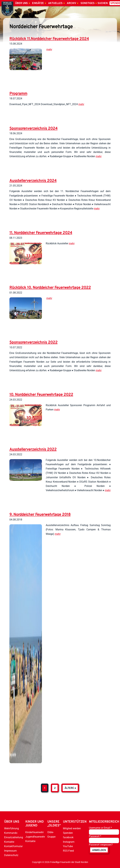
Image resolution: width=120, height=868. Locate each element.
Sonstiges (87, 3)
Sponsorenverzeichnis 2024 (33, 129)
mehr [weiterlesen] (49, 49)
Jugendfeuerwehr (35, 837)
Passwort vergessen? (101, 845)
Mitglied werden (72, 828)
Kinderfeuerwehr (35, 832)
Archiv (71, 3)
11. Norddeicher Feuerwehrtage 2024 (41, 233)
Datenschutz (11, 855)
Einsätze (38, 3)
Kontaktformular (13, 846)
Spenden (68, 833)
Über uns (21, 3)
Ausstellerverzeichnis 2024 (33, 181)
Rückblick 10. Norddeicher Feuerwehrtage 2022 (50, 288)
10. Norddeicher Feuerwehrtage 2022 (41, 395)
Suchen (103, 3)
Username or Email (100, 828)
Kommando (11, 833)
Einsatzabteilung (14, 837)
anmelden (99, 850)
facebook (68, 837)
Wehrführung (11, 828)
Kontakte (9, 842)
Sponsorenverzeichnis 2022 (33, 343)
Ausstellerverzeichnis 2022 (33, 450)
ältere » (70, 788)
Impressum (10, 851)
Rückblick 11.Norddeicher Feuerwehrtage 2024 (49, 39)
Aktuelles (55, 3)
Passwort (95, 836)
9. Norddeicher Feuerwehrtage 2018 (40, 515)
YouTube (68, 846)
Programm (18, 94)
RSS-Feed (68, 851)
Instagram (69, 842)
